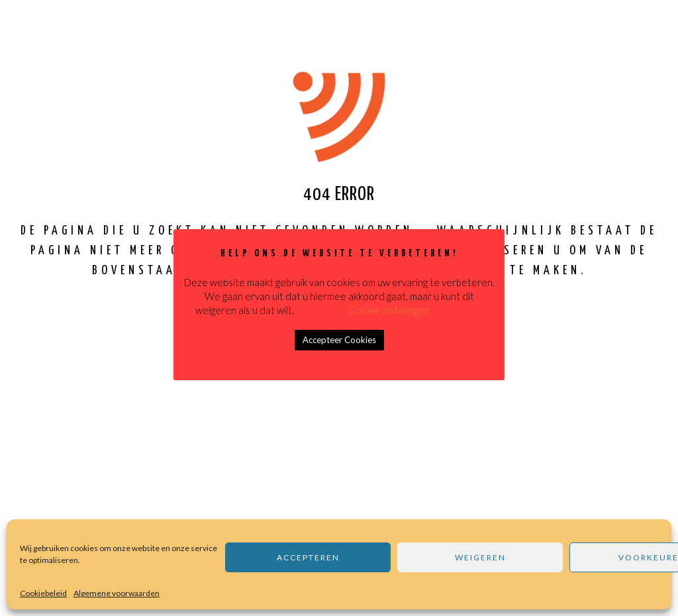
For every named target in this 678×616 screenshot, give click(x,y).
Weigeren (480, 557)
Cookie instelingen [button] (389, 310)
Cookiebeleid (43, 593)
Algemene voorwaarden (117, 593)
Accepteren (308, 557)
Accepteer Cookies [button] (339, 340)
